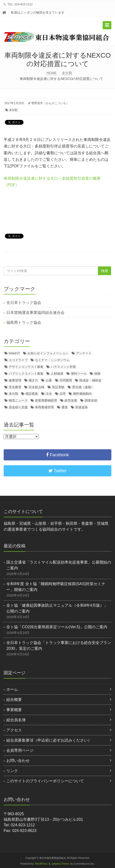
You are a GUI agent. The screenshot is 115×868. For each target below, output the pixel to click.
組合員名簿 (16, 720)
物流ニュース (18, 400)
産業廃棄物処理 (46, 400)
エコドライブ (18, 360)
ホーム (12, 689)
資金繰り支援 (18, 407)
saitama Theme (60, 864)
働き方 (33, 380)
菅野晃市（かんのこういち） (50, 103)
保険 (97, 374)
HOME (52, 73)
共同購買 (66, 380)
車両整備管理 (44, 407)
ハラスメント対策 (63, 367)
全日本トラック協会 (24, 303)
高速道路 (82, 407)
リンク (12, 771)
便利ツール (79, 374)
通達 (65, 407)
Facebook (57, 455)
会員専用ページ (20, 750)
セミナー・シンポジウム (52, 360)
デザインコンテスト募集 (26, 367)
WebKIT (14, 353)
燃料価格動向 (82, 394)
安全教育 (15, 387)
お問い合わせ (18, 761)
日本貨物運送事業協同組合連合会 (35, 313)
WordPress (41, 864)
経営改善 (71, 400)
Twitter (58, 471)
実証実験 (58, 387)
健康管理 (15, 380)
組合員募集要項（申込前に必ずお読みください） (49, 740)
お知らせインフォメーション (48, 353)
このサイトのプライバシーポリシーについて (45, 781)
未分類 (67, 73)
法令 (49, 394)
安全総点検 (37, 387)
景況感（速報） (83, 387)
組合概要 (14, 700)
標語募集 (32, 394)
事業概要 (14, 710)
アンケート (84, 353)
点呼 (63, 394)
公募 (49, 380)
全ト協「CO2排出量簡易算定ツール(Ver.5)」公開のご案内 (57, 627)
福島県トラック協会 (24, 322)
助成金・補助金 (90, 380)
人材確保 (57, 374)
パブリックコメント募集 (26, 374)
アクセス (14, 730)
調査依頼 (91, 400)
